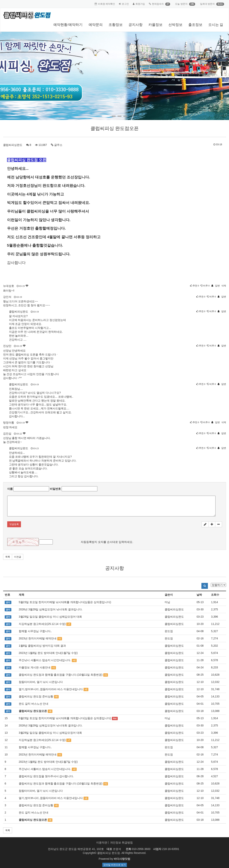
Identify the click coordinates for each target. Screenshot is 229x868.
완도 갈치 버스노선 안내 (34, 704)
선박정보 (175, 25)
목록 (8, 557)
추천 (195, 286)
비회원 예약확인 (106, 4)
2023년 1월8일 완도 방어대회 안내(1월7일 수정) (48, 653)
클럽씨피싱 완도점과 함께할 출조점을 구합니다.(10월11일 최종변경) (61, 675)
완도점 (169, 631)
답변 (217, 286)
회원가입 (140, 4)
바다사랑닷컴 (122, 859)
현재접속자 (158, 4)
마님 (167, 602)
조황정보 (116, 25)
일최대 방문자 (207, 4)
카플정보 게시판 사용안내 (35, 667)
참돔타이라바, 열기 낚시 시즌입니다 (41, 682)
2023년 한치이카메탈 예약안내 (38, 638)
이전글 (18, 557)
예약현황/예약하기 (68, 25)
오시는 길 (216, 25)
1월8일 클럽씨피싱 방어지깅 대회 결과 (42, 646)
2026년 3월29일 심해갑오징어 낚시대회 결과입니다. (51, 609)
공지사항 (136, 25)
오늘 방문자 (181, 4)
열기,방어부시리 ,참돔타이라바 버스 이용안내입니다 (51, 689)
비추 (205, 286)
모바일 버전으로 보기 (115, 865)
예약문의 (96, 25)
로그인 (125, 4)
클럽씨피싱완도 (13, 145)
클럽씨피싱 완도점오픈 (33, 711)
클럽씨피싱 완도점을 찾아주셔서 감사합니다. (46, 776)
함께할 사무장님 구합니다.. (35, 631)
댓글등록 (14, 524)
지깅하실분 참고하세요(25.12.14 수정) (42, 624)
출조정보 (195, 25)
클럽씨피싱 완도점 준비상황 (36, 696)
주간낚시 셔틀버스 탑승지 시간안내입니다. (45, 660)
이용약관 (102, 843)
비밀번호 (55, 489)
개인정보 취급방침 (121, 843)
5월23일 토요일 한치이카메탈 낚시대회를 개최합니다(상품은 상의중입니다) (65, 602)
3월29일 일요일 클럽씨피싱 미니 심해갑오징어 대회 (50, 617)
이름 (10, 489)
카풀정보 (155, 25)
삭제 (224, 286)
